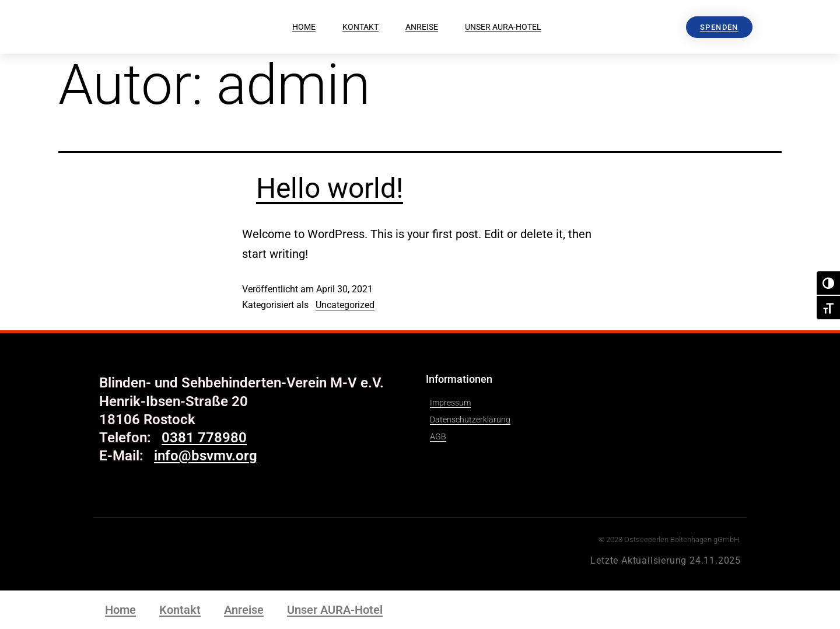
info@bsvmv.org (206, 456)
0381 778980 (204, 438)
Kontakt (360, 27)
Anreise (422, 27)
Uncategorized (345, 305)
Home (304, 27)
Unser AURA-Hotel (503, 27)
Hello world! (330, 188)
